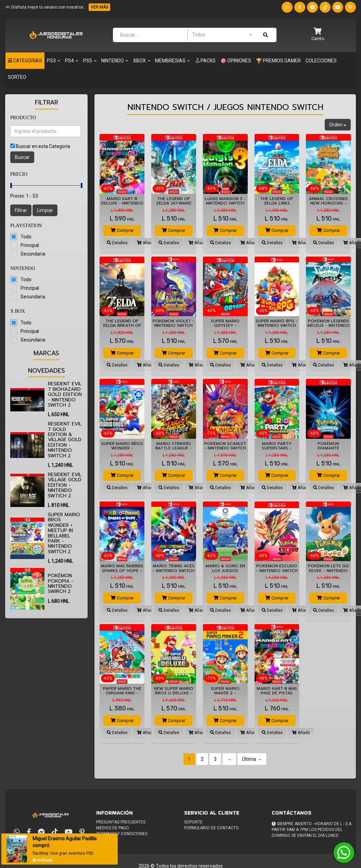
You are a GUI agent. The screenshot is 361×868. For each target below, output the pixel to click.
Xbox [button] (142, 61)
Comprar (122, 230)
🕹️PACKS (205, 61)
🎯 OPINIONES (236, 61)
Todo (26, 237)
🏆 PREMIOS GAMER (278, 61)
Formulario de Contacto (211, 828)
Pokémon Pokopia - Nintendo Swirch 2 (61, 584)
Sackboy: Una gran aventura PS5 (63, 853)
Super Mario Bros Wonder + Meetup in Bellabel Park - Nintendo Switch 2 (64, 533)
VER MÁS (99, 7)
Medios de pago (113, 828)
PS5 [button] (90, 61)
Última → (252, 759)
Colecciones (321, 61)
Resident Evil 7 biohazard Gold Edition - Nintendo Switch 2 (65, 394)
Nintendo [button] (115, 61)
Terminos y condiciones (122, 834)
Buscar (22, 157)
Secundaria (33, 254)
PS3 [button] (54, 61)
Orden (338, 125)
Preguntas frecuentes (121, 822)
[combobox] (222, 35)
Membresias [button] (172, 61)
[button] (318, 35)
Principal (30, 245)
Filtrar (21, 210)
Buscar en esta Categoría (43, 146)
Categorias (25, 61)
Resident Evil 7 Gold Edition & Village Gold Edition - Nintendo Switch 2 (65, 440)
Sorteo (17, 77)
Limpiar (45, 210)
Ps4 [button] (72, 61)
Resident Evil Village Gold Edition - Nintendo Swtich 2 (65, 485)
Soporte (193, 822)
